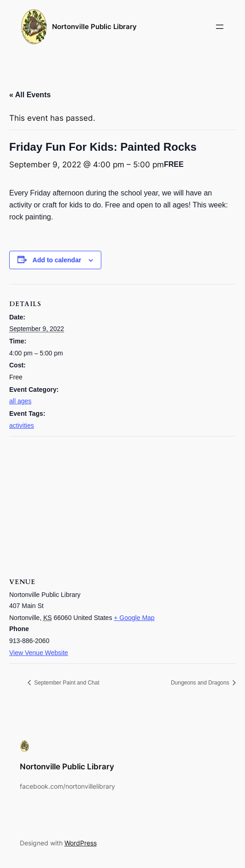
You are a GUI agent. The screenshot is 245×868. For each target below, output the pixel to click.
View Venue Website (39, 653)
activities (22, 425)
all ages (20, 401)
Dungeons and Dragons (201, 683)
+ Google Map (134, 618)
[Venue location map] (122, 503)
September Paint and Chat (66, 683)
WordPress (81, 843)
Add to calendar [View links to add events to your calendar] (57, 260)
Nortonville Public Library (94, 27)
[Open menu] (220, 27)
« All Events (30, 95)
